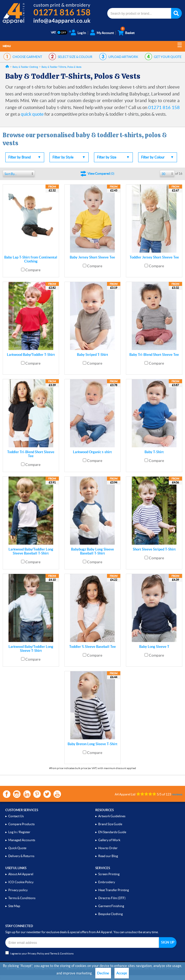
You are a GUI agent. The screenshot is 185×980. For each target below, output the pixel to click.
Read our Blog (108, 856)
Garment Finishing (111, 906)
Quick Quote (17, 848)
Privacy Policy (36, 954)
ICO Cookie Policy (21, 882)
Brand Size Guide (110, 824)
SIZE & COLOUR (75, 57)
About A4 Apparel (21, 874)
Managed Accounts (22, 840)
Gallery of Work (109, 840)
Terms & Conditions (22, 898)
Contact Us (16, 816)
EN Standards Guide (112, 832)
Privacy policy (18, 890)
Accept (122, 973)
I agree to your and (39, 953)
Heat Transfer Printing (114, 890)
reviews (177, 794)
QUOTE (168, 57)
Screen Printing (109, 874)
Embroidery (107, 882)
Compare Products (21, 824)
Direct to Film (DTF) (112, 898)
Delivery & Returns (21, 856)
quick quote (32, 114)
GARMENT (27, 57)
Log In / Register (19, 832)
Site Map (14, 906)
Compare (33, 270)
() (101, 174)
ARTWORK (123, 57)
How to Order (108, 848)
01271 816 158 (164, 107)
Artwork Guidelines (112, 816)
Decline (103, 973)
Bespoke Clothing (110, 914)
